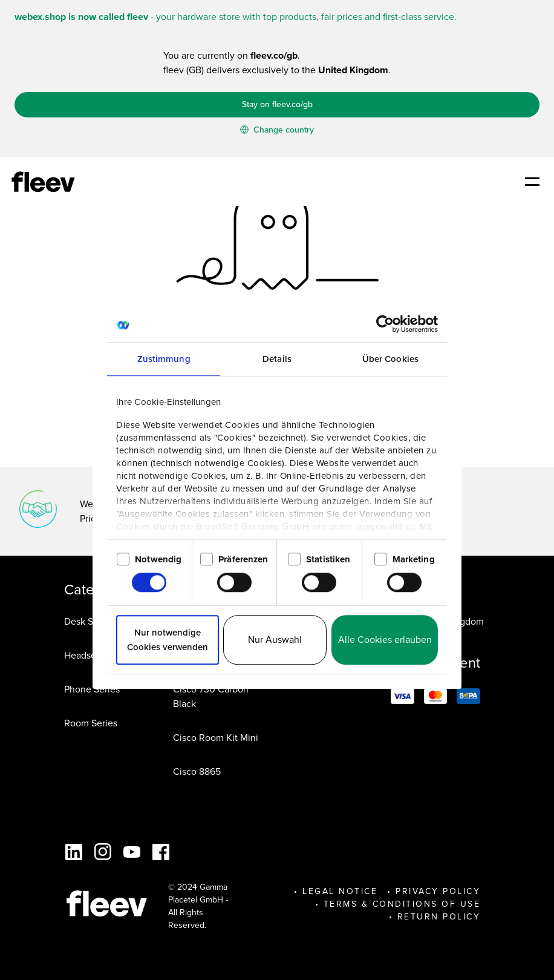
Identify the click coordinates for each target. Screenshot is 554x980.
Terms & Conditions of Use (402, 904)
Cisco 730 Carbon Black (211, 696)
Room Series (91, 723)
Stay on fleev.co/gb (277, 104)
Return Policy (439, 917)
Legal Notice (340, 891)
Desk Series (89, 621)
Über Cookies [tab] (390, 359)
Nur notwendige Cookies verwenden (168, 640)
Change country (277, 130)
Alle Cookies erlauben (385, 640)
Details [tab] (277, 359)
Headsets (84, 655)
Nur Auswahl (275, 640)
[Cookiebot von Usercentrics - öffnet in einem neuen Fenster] (385, 324)
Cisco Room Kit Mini (216, 738)
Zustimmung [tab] (164, 359)
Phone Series (92, 689)
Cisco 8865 (197, 771)
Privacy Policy (438, 891)
